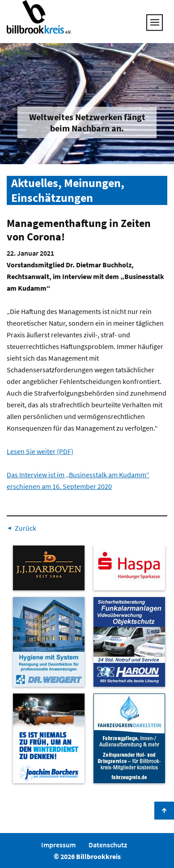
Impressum (58, 845)
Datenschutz (108, 845)
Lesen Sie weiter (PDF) (40, 451)
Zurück (25, 528)
